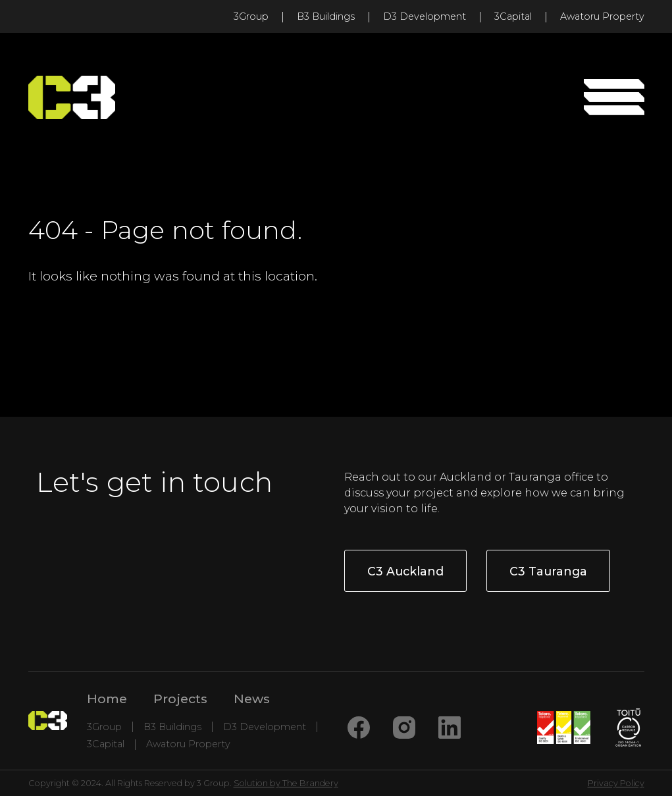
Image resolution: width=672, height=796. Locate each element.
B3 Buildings (326, 16)
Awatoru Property (602, 16)
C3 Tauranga (548, 571)
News (252, 699)
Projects (180, 699)
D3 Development (425, 16)
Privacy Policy (616, 783)
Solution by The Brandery (286, 783)
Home (107, 699)
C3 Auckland (405, 571)
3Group (251, 16)
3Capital (513, 16)
